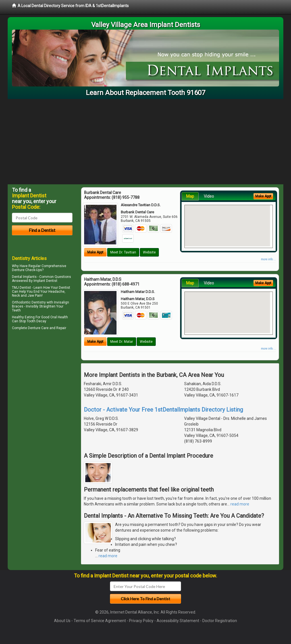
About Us (62, 621)
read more (240, 504)
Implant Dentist (45, 281)
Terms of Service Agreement (100, 621)
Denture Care (38, 328)
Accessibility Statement (178, 621)
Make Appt (95, 252)
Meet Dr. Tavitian (123, 252)
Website (149, 252)
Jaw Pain (35, 296)
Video (209, 196)
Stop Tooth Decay (33, 321)
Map (190, 196)
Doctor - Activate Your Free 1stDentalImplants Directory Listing (163, 410)
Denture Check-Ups (27, 270)
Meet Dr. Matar (122, 342)
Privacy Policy (141, 621)
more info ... (268, 259)
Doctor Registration (220, 621)
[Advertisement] (145, 142)
